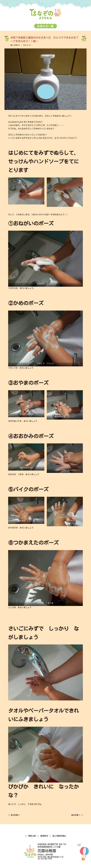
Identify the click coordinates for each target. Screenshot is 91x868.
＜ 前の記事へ (14, 815)
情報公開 (32, 836)
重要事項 (44, 836)
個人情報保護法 (59, 836)
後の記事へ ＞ (77, 815)
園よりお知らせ (15, 45)
